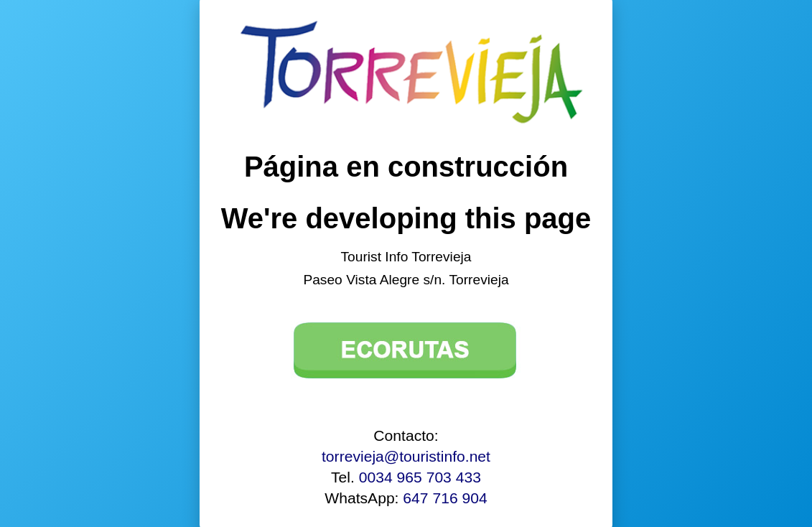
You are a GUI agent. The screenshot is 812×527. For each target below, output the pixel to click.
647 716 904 (445, 498)
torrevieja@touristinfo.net (406, 456)
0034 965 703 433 (420, 477)
